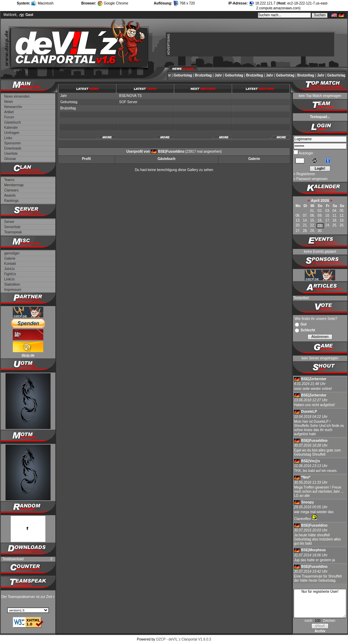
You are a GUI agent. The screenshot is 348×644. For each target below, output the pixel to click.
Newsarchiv (13, 107)
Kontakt (10, 264)
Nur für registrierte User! (320, 603)
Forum (9, 117)
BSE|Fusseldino (171, 151)
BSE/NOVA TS (130, 96)
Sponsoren (12, 143)
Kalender (11, 128)
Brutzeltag (208, 75)
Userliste (11, 154)
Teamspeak (13, 232)
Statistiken (12, 284)
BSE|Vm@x (311, 461)
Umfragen (12, 133)
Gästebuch (12, 122)
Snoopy (308, 502)
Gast (29, 15)
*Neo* (306, 477)
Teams (9, 180)
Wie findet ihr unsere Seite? (316, 319)
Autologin (306, 153)
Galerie (10, 258)
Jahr (172, 75)
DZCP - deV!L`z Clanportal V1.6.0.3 (184, 639)
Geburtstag (187, 75)
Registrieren (306, 174)
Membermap (14, 185)
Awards (10, 195)
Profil (87, 159)
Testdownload (13, 559)
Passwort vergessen (312, 179)
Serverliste (12, 227)
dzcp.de (28, 355)
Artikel (9, 112)
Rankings (11, 201)
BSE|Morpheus (314, 550)
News (8, 102)
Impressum (13, 290)
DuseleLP (309, 412)
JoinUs (10, 269)
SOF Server (128, 102)
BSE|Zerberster (314, 379)
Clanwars (11, 190)
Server (9, 222)
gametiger (12, 253)
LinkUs (10, 279)
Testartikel (301, 298)
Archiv (320, 631)
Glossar (10, 159)
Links (8, 138)
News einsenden (17, 96)
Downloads (13, 148)
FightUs (10, 274)
